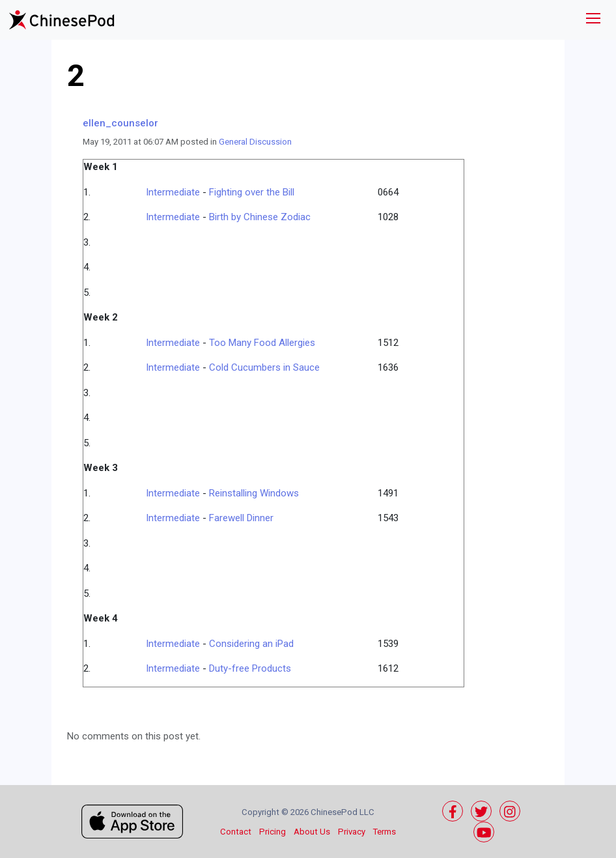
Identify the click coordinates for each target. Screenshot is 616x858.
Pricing (273, 832)
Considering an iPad (251, 644)
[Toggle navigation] (593, 20)
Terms (385, 832)
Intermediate (173, 192)
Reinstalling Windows (254, 493)
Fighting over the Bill (252, 192)
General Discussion (255, 142)
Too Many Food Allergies (262, 343)
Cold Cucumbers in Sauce (264, 367)
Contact (236, 832)
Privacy (352, 832)
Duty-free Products (250, 668)
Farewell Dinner (241, 518)
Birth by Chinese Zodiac (260, 217)
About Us (312, 832)
